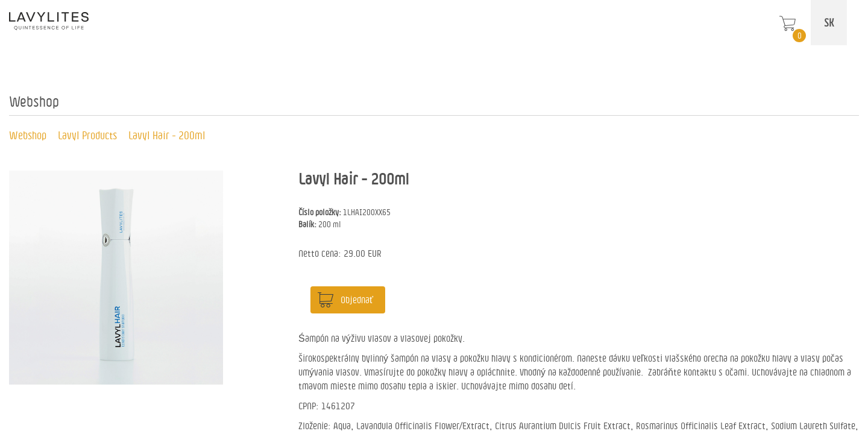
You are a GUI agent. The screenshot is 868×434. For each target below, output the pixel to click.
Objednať (357, 300)
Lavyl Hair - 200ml (167, 135)
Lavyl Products (87, 135)
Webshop (28, 135)
